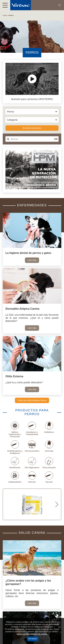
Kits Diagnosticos (32, 463)
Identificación (15, 463)
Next (57, 504)
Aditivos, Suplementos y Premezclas (15, 430)
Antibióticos (49, 427)
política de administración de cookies (32, 634)
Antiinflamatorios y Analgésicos (15, 447)
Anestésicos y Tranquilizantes (32, 428)
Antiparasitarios (15, 477)
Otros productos (49, 463)
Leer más (32, 260)
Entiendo (33, 639)
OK (56, 139)
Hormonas (49, 446)
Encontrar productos (32, 128)
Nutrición (32, 477)
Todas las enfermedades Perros (32, 400)
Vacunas (49, 477)
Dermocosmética (32, 446)
